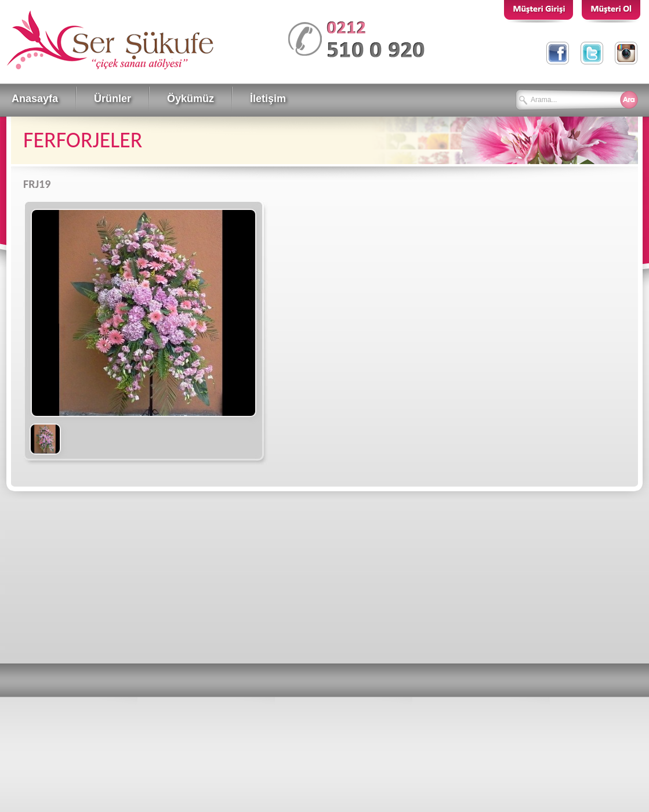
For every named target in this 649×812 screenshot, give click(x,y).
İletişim (268, 99)
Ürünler (113, 99)
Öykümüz (191, 99)
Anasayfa (35, 99)
